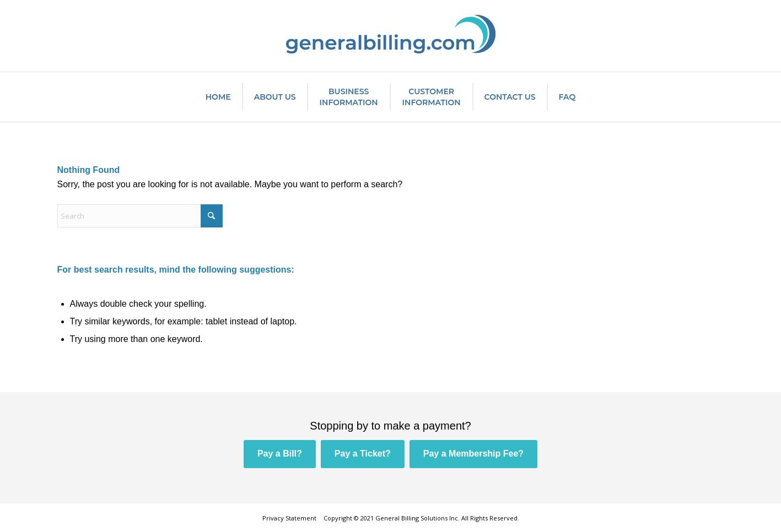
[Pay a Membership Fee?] (473, 454)
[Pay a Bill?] (280, 454)
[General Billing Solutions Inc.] (391, 36)
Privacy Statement (289, 518)
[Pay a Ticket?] (363, 454)
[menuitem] (218, 97)
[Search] (140, 216)
